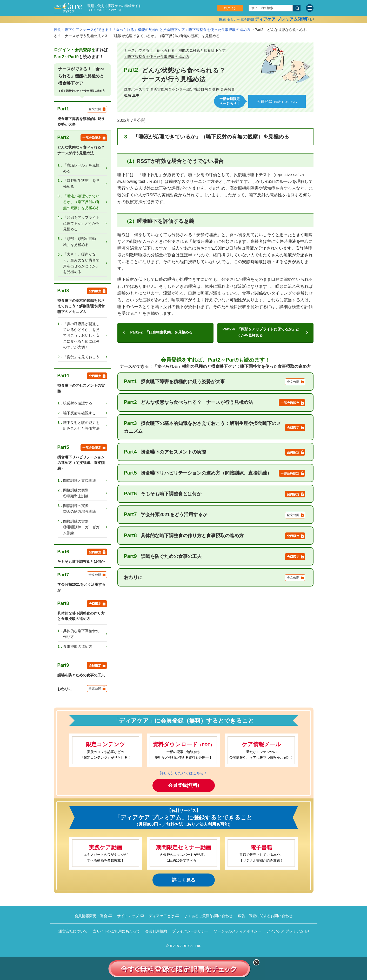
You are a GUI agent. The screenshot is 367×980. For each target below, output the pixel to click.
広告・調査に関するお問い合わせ (265, 916)
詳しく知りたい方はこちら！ (184, 773)
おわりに (215, 577)
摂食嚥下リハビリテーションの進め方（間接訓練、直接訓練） (215, 473)
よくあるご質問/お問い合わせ (208, 916)
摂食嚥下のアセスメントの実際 (215, 452)
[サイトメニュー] (310, 8)
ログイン (230, 8)
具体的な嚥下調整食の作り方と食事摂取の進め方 (215, 535)
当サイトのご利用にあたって (116, 931)
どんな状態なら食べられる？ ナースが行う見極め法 (215, 402)
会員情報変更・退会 (91, 916)
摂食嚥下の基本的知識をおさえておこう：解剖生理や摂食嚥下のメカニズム (215, 427)
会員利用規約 (156, 931)
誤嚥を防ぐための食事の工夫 (215, 556)
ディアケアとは (162, 916)
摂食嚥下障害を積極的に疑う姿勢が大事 (215, 381)
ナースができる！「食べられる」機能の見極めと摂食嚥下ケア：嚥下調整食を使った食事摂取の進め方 (167, 30)
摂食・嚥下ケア (66, 30)
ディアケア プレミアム (285, 931)
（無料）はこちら (277, 101)
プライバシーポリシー (190, 931)
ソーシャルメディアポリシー (237, 931)
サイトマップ (128, 916)
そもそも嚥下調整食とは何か (215, 494)
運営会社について (73, 931)
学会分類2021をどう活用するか (215, 515)
